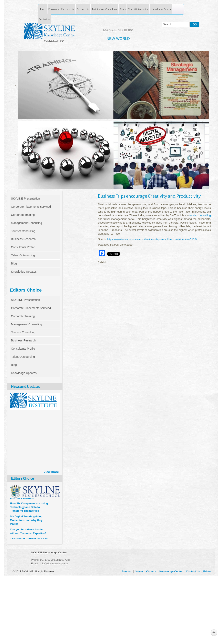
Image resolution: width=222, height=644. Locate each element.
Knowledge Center (161, 9)
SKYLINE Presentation (26, 199)
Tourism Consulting (23, 231)
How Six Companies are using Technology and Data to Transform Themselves (29, 508)
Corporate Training (23, 215)
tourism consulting (200, 215)
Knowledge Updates (24, 272)
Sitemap (127, 571)
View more (51, 472)
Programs (54, 9)
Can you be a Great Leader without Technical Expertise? (28, 532)
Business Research (23, 239)
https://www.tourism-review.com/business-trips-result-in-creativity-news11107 (152, 239)
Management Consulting (27, 223)
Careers (151, 571)
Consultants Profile (23, 247)
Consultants (68, 9)
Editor (207, 571)
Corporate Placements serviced (31, 207)
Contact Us (193, 571)
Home (42, 9)
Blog (14, 263)
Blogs (123, 9)
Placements (83, 9)
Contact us (45, 19)
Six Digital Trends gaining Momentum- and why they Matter (26, 521)
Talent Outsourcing (138, 9)
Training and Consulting (104, 9)
